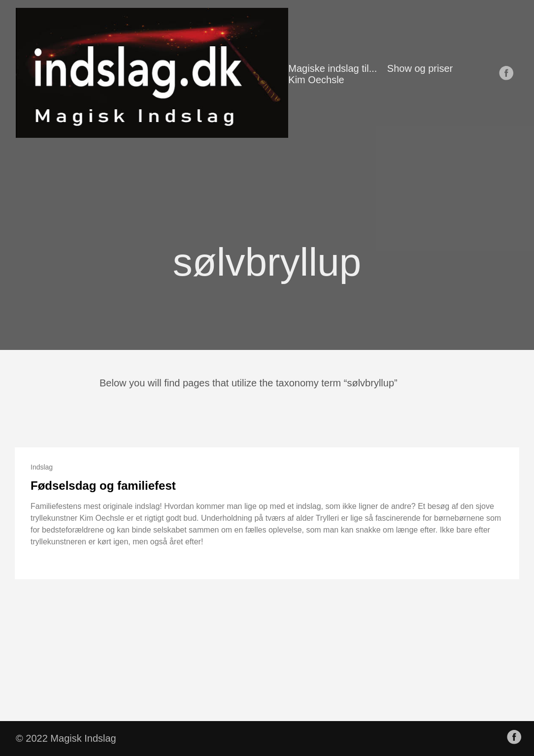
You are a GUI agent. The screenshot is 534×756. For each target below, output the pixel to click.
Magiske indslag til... (333, 68)
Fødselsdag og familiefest (103, 486)
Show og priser (420, 68)
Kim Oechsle (316, 80)
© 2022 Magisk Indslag (66, 738)
